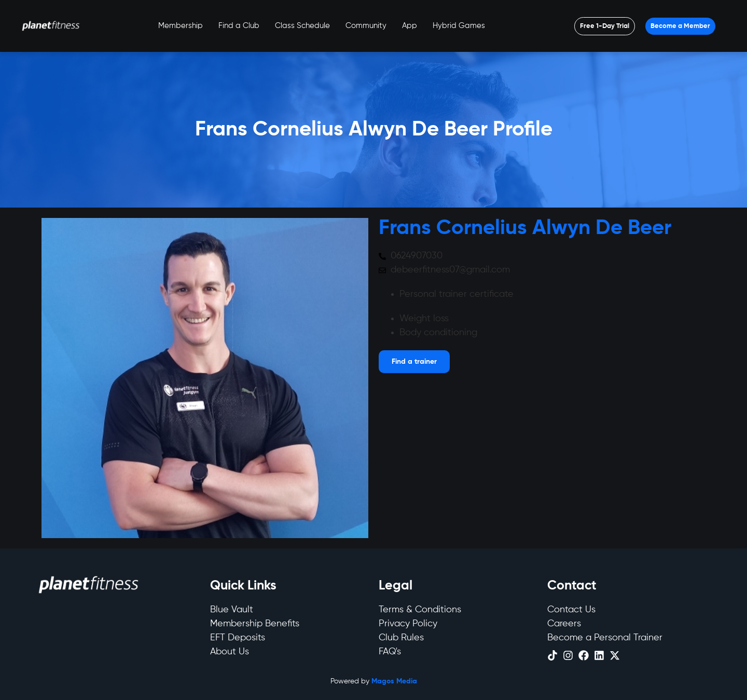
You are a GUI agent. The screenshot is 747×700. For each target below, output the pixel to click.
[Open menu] (605, 26)
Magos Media (394, 681)
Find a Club (239, 26)
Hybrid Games (459, 26)
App (410, 26)
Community (366, 26)
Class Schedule (302, 26)
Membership (181, 26)
